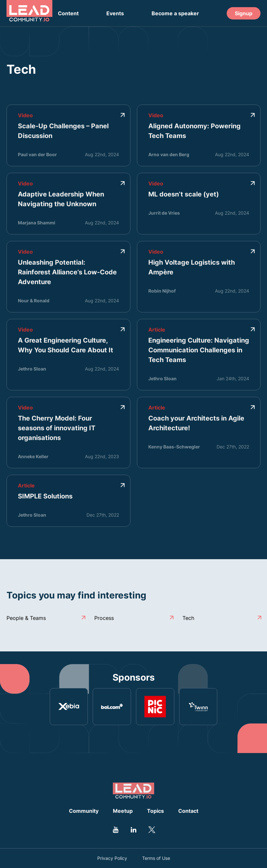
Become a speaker (175, 13)
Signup (244, 13)
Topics (155, 811)
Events (115, 13)
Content (68, 13)
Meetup (123, 811)
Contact (188, 811)
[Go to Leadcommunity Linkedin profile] (134, 830)
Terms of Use (156, 858)
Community (84, 811)
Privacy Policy (112, 858)
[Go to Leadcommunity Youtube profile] (116, 830)
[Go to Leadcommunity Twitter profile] (152, 830)
